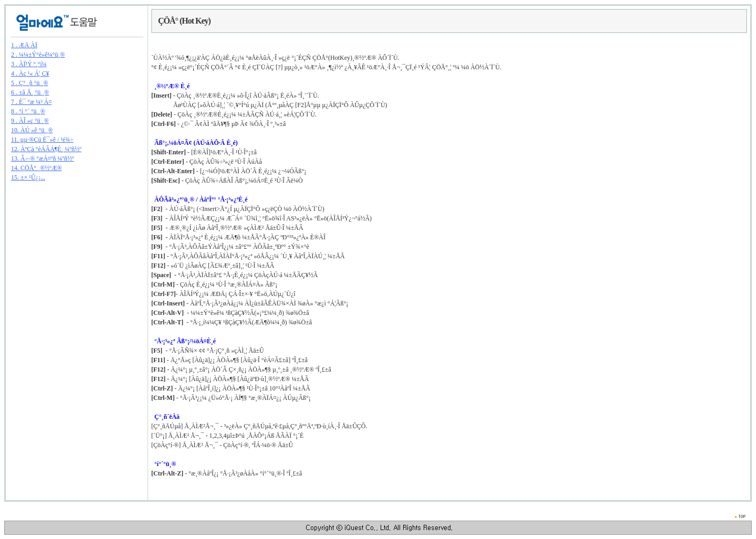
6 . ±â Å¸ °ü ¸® (30, 92)
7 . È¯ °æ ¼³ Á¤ (31, 102)
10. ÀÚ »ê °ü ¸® (32, 130)
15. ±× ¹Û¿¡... (28, 177)
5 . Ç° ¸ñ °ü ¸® (30, 83)
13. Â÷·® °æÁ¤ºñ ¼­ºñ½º (43, 158)
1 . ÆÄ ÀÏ (24, 45)
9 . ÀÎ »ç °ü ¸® (30, 121)
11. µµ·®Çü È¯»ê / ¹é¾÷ (42, 140)
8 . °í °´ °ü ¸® (28, 111)
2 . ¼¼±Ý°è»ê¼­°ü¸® (38, 55)
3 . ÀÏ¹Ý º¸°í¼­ (29, 64)
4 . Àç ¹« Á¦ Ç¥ (30, 73)
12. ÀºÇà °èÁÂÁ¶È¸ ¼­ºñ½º (46, 149)
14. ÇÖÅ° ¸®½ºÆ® (36, 168)
